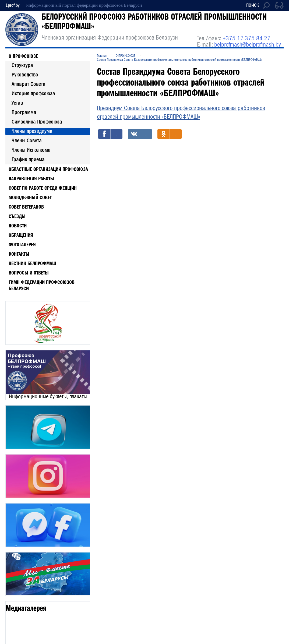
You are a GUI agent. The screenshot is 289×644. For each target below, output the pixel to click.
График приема (28, 159)
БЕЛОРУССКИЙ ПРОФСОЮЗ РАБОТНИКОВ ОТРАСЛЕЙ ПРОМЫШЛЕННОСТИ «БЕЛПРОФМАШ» (154, 21)
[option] (48, 323)
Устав (17, 103)
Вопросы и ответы (29, 273)
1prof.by (12, 5)
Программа (24, 112)
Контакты (19, 254)
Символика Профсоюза (37, 122)
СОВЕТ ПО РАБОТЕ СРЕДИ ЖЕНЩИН (43, 188)
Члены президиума (32, 131)
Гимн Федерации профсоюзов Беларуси (42, 285)
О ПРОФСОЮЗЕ (23, 56)
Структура (22, 65)
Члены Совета (27, 140)
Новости (18, 226)
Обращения (21, 235)
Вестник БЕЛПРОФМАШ (32, 263)
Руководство (25, 75)
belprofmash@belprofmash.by (248, 45)
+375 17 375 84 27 (246, 38)
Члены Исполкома (31, 150)
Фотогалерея (22, 244)
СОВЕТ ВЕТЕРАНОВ (26, 207)
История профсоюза (33, 93)
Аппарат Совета (29, 84)
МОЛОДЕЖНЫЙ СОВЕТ (30, 197)
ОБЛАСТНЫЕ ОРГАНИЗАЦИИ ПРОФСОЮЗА (48, 169)
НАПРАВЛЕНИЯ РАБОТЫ (31, 178)
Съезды (17, 216)
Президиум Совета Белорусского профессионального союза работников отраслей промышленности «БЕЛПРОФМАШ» (181, 112)
